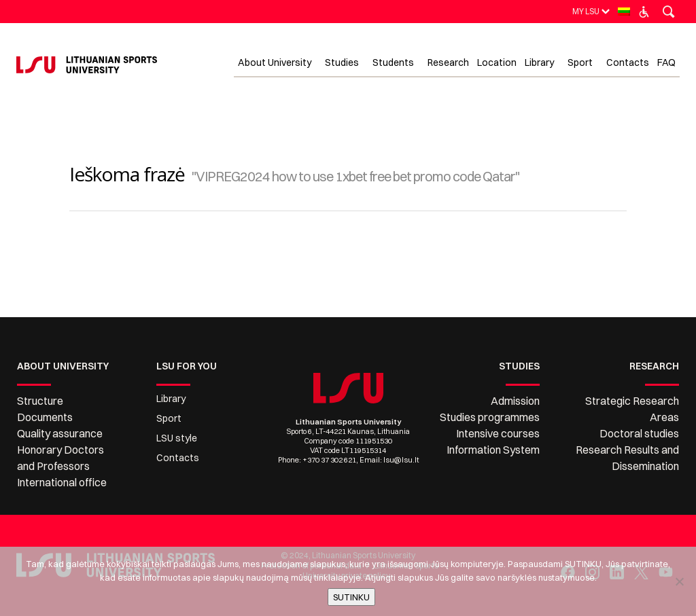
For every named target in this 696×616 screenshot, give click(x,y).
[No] (679, 581)
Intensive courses (498, 433)
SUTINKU (351, 597)
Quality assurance (60, 433)
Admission (515, 401)
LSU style (177, 438)
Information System (493, 450)
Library (171, 399)
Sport (169, 418)
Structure (40, 401)
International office (62, 482)
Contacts (178, 458)
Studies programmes (490, 417)
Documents (45, 417)
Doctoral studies (639, 433)
